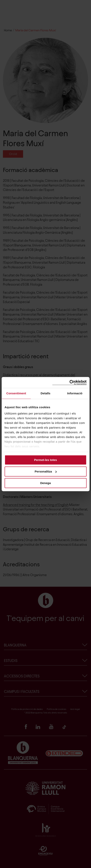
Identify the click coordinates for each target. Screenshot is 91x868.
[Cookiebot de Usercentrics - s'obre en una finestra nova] (69, 382)
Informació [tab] (75, 393)
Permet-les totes (45, 460)
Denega (45, 483)
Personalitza (46, 471)
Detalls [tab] (46, 393)
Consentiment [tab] (16, 393)
